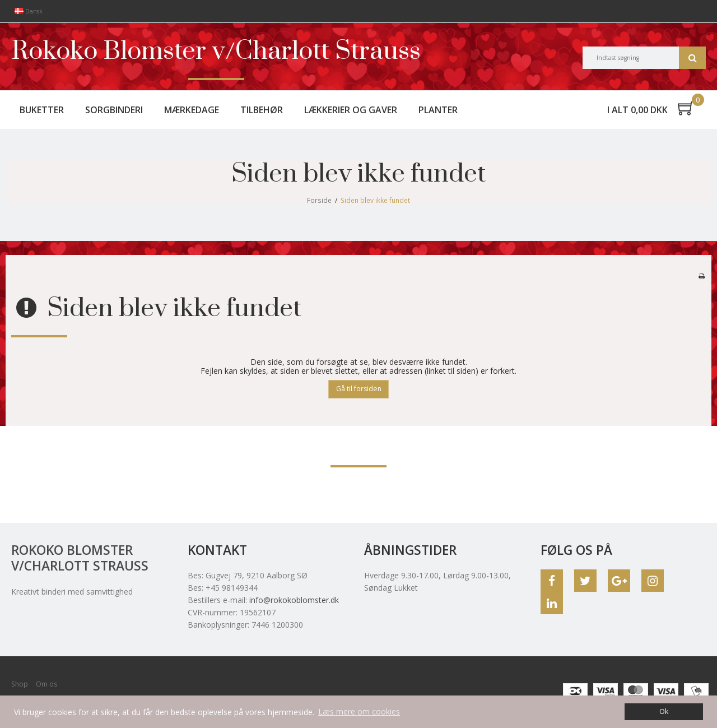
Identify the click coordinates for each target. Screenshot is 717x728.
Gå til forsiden (359, 389)
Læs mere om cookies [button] (359, 711)
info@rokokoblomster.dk (294, 600)
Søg (692, 58)
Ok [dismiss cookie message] (664, 711)
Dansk (29, 11)
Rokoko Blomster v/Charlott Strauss (216, 52)
